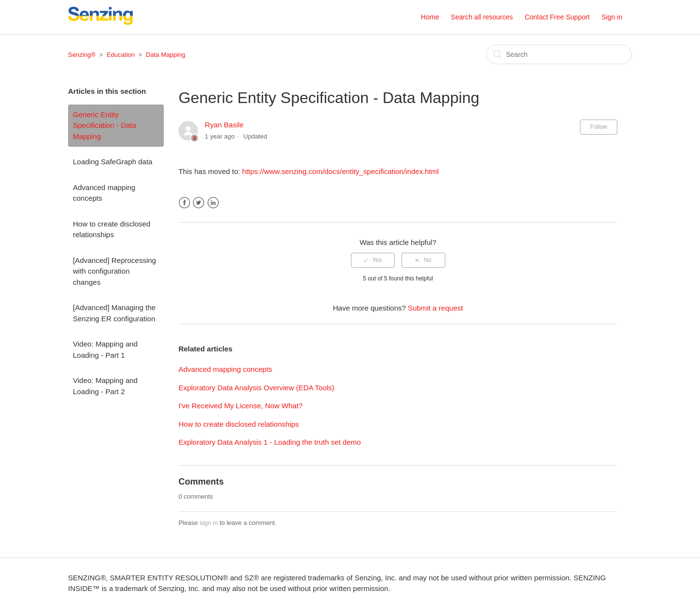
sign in (209, 523)
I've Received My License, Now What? (240, 406)
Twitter (199, 203)
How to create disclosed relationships (112, 229)
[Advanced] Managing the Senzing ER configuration (114, 313)
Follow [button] (599, 127)
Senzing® (82, 55)
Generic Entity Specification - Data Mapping (105, 125)
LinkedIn (213, 203)
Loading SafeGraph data (113, 162)
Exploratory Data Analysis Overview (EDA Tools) (256, 388)
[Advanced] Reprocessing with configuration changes (114, 271)
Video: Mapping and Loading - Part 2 (105, 386)
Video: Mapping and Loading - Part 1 (105, 349)
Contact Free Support (557, 17)
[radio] (373, 260)
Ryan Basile (224, 125)
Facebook (184, 203)
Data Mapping (166, 55)
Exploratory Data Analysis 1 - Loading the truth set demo (270, 442)
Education (121, 55)
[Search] (559, 54)
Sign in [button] (612, 17)
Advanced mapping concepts (104, 193)
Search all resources (482, 17)
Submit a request (435, 308)
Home (430, 17)
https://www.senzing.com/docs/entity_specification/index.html (340, 171)
